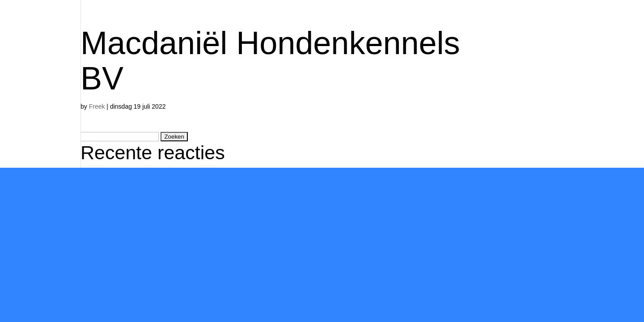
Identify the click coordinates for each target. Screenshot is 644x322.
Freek (97, 106)
